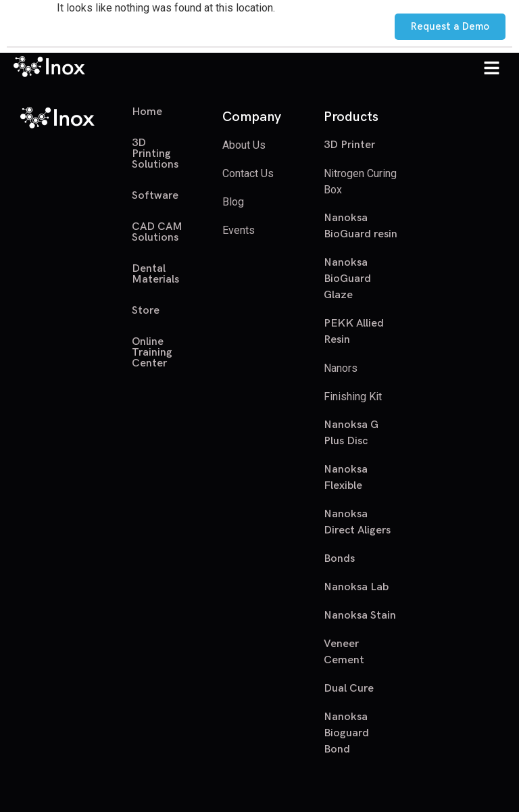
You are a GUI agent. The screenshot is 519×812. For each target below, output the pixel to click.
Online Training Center (152, 353)
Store (146, 311)
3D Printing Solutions (155, 154)
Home (147, 113)
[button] (492, 69)
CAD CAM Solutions (157, 232)
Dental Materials (155, 274)
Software (155, 196)
